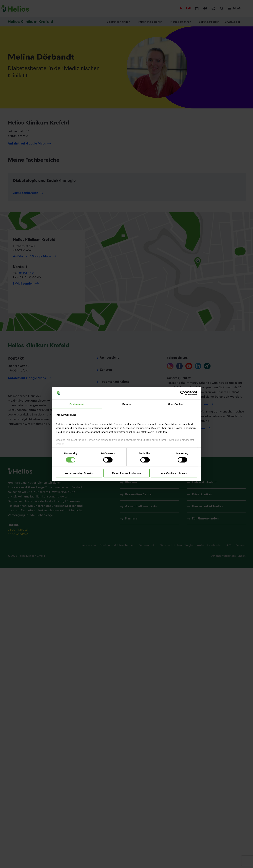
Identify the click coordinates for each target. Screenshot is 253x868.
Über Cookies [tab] (176, 404)
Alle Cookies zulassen (174, 473)
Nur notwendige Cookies (79, 473)
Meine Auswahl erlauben (126, 473)
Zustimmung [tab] (77, 404)
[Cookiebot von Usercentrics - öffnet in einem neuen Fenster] (183, 393)
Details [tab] (127, 404)
